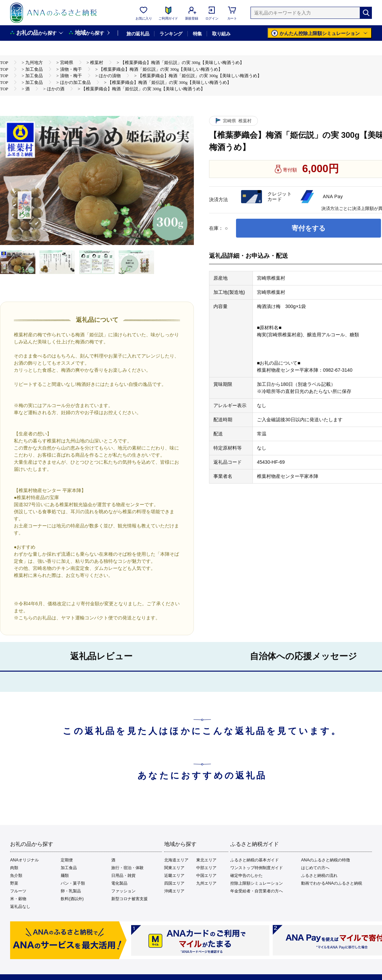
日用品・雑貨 (123, 876)
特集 (197, 34)
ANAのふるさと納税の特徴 (326, 860)
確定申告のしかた (246, 876)
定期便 (67, 860)
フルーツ (18, 891)
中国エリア (206, 876)
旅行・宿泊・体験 (127, 868)
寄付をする (308, 228)
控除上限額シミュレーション (257, 883)
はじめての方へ (315, 868)
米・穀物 (18, 899)
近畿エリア (174, 876)
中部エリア (206, 868)
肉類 (14, 868)
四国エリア (174, 883)
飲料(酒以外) (72, 899)
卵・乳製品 (71, 891)
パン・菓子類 (73, 883)
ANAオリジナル (24, 860)
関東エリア (174, 868)
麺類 (65, 876)
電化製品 (119, 883)
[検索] (366, 13)
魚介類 (16, 876)
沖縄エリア (174, 891)
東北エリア (206, 860)
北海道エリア (176, 860)
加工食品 (69, 868)
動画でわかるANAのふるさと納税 (332, 883)
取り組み (221, 34)
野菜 (14, 883)
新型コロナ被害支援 (129, 899)
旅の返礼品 (138, 34)
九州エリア (206, 883)
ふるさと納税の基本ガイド (255, 860)
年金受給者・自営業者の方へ (257, 891)
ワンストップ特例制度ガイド (257, 868)
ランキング (171, 34)
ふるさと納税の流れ (319, 876)
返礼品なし (20, 907)
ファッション (123, 891)
